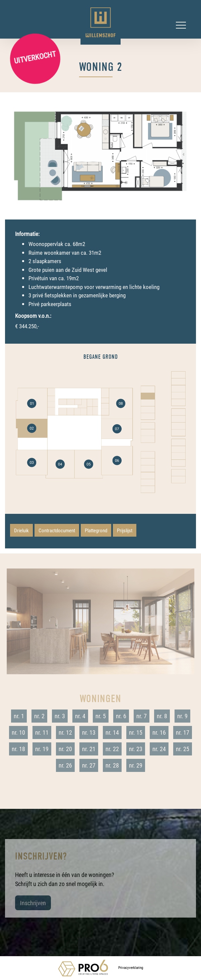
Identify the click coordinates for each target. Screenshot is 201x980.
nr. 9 (182, 716)
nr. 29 (136, 765)
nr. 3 (60, 716)
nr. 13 (89, 732)
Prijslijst (125, 530)
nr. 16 (159, 732)
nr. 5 (101, 716)
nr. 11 (42, 732)
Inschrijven (33, 903)
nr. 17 (183, 732)
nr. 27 (89, 765)
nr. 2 (39, 716)
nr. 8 (162, 716)
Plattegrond (96, 530)
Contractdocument (57, 530)
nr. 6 (121, 716)
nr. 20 (65, 749)
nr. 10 (18, 732)
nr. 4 (80, 716)
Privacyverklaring (131, 967)
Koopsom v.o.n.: (33, 316)
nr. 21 (89, 749)
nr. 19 (42, 749)
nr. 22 (112, 749)
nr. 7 (142, 716)
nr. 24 (159, 749)
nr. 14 (112, 732)
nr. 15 (136, 732)
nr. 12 (65, 732)
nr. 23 (136, 749)
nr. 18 (18, 749)
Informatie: (27, 234)
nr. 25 (183, 749)
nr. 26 (65, 765)
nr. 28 (112, 765)
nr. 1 (19, 716)
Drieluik (21, 530)
